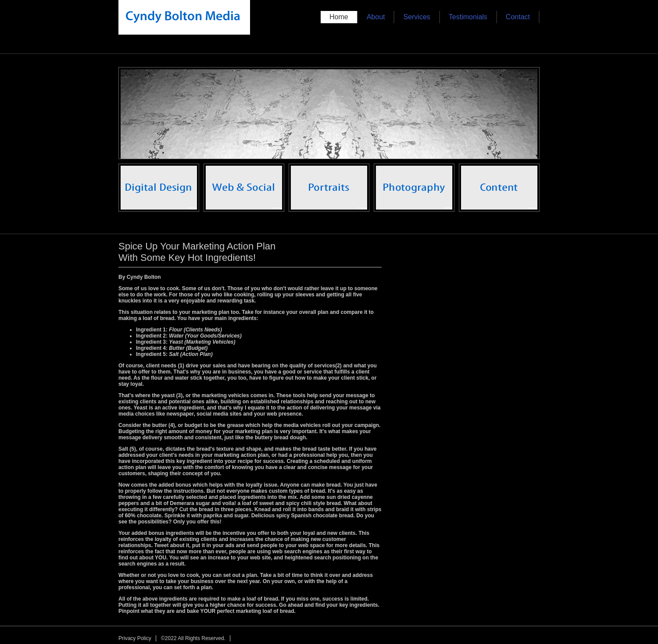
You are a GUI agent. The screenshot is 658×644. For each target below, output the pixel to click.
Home (339, 17)
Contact (518, 17)
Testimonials (468, 17)
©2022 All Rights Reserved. (193, 638)
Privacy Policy (135, 638)
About (376, 17)
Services (417, 17)
